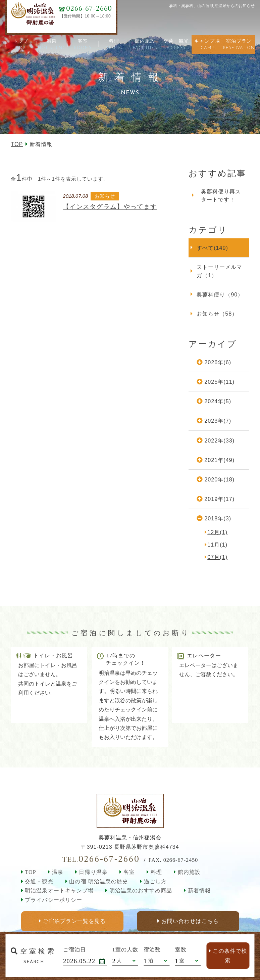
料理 (156, 872)
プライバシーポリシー (53, 900)
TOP (17, 144)
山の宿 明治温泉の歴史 (98, 881)
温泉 (58, 872)
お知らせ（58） (217, 314)
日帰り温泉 (93, 872)
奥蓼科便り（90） (220, 294)
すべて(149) (212, 248)
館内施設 (189, 872)
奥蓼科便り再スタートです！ (221, 195)
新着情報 (199, 891)
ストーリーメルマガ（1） (219, 271)
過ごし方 (155, 881)
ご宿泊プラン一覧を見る (74, 921)
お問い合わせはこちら (190, 921)
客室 (129, 872)
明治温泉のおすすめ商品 (141, 891)
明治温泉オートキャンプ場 (59, 891)
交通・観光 (39, 881)
